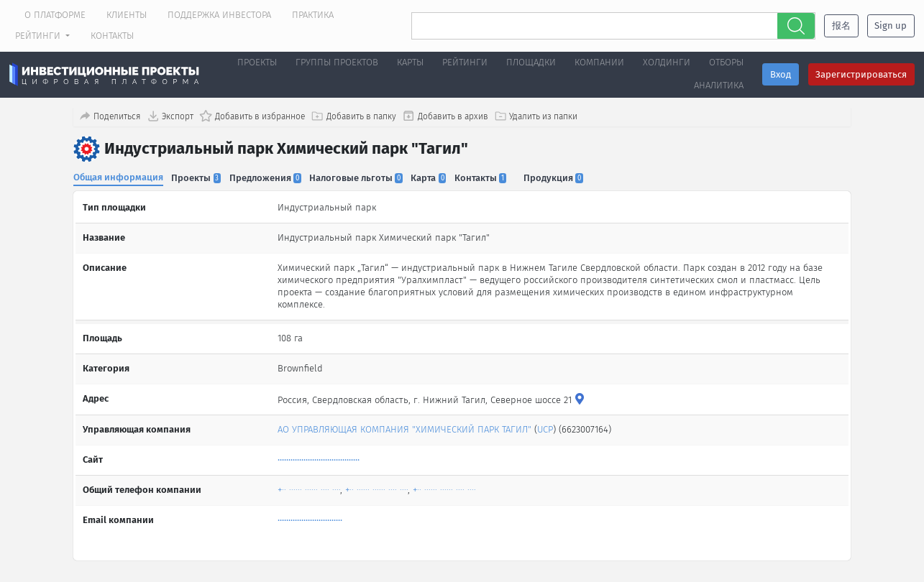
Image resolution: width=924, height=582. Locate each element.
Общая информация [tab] (118, 176)
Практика (313, 15)
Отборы (726, 62)
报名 (841, 26)
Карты (410, 62)
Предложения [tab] (267, 177)
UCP (546, 425)
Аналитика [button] (719, 85)
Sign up (891, 26)
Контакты (112, 36)
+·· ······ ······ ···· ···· (310, 485)
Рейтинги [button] (39, 36)
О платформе (55, 15)
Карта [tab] (433, 177)
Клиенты (127, 15)
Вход (781, 74)
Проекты (257, 62)
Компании (599, 62)
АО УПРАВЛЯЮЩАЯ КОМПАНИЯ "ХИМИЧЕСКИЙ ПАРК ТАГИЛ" (405, 425)
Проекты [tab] (197, 177)
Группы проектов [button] (337, 62)
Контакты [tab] (486, 177)
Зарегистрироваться (861, 74)
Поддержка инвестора (219, 15)
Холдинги (667, 62)
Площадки (531, 62)
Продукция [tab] (561, 177)
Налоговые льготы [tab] (360, 177)
